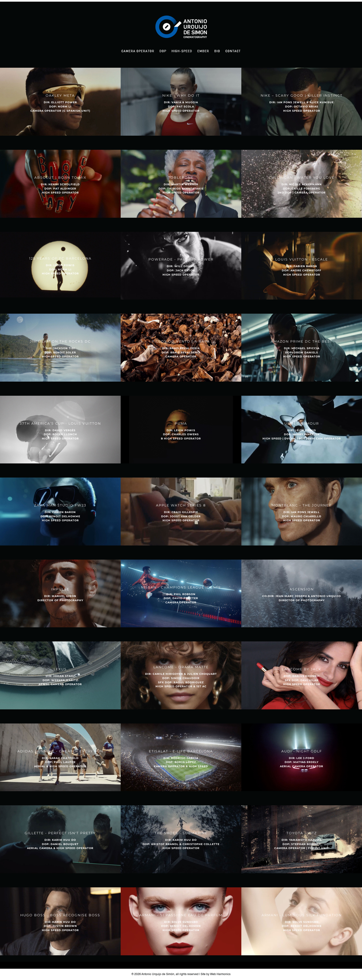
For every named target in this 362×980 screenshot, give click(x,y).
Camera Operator (138, 51)
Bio (217, 51)
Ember (203, 51)
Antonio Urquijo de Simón (158, 974)
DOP (163, 51)
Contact (233, 51)
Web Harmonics (220, 974)
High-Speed (182, 51)
